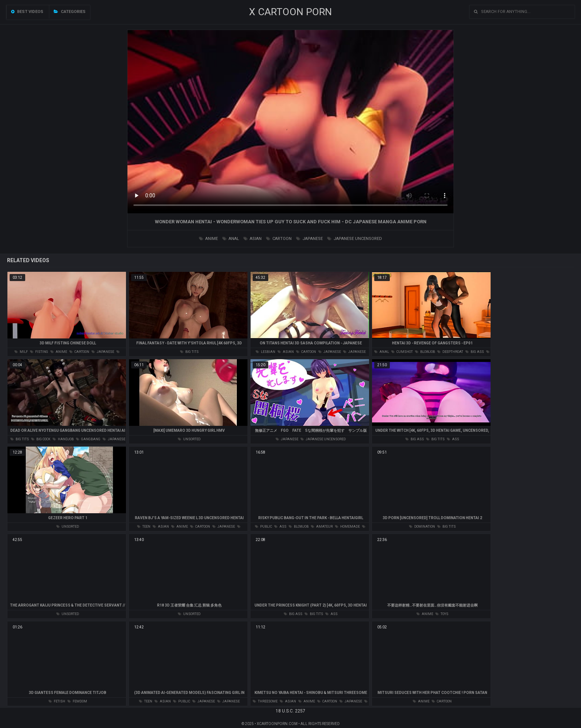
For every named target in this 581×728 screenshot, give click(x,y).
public (263, 527)
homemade (347, 527)
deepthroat (450, 352)
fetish (57, 701)
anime (208, 239)
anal (231, 239)
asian (253, 239)
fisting (39, 352)
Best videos (27, 12)
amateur (322, 527)
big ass (475, 352)
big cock (41, 439)
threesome (265, 701)
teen (144, 527)
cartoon (279, 239)
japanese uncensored (355, 239)
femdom (77, 701)
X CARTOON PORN (290, 12)
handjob (63, 439)
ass (453, 439)
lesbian (265, 352)
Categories (70, 12)
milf (21, 352)
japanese (309, 239)
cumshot (402, 352)
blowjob (425, 352)
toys (442, 614)
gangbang (88, 439)
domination (422, 527)
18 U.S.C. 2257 (290, 711)
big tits (189, 352)
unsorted (189, 439)
